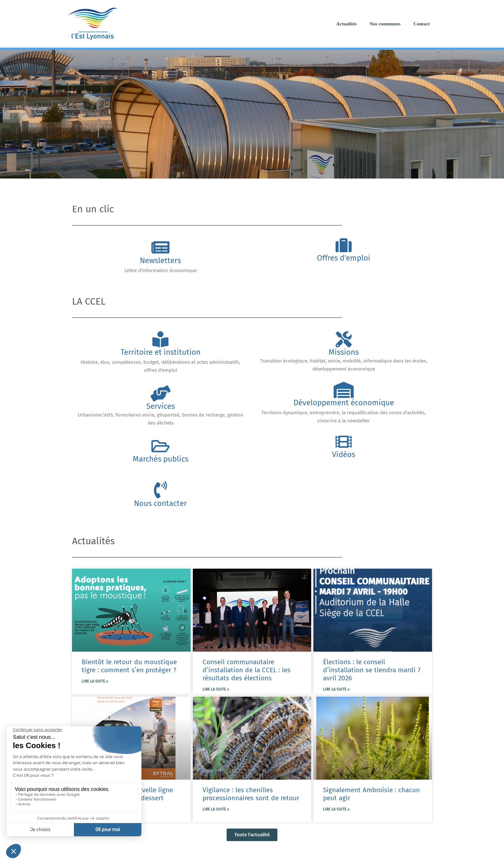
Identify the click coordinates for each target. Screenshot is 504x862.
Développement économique (344, 403)
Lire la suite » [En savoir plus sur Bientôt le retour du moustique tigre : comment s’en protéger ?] (95, 681)
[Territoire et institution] (160, 339)
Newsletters (160, 261)
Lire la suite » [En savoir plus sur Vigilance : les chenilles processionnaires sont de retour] (216, 809)
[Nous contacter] (160, 490)
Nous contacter (160, 503)
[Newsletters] (160, 247)
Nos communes (385, 24)
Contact (422, 24)
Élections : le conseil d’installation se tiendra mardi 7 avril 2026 (372, 670)
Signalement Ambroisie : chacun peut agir (371, 794)
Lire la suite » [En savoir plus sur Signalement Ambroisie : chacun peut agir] (336, 809)
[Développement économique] (344, 390)
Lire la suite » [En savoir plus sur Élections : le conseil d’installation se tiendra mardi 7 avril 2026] (336, 689)
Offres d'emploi (344, 258)
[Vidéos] (344, 442)
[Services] (160, 393)
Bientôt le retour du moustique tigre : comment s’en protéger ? (129, 666)
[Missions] (344, 339)
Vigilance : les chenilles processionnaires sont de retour (251, 794)
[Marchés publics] (160, 446)
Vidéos (344, 454)
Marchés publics (161, 459)
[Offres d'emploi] (344, 245)
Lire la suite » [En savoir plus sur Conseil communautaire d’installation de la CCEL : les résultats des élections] (216, 689)
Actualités (346, 24)
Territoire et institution (161, 352)
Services (161, 406)
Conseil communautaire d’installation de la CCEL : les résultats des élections (247, 670)
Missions (344, 352)
